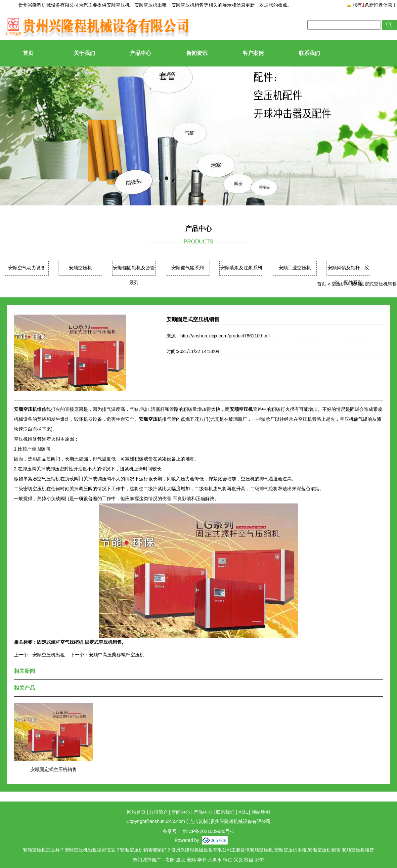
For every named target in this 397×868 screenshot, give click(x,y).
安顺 (191, 860)
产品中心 (141, 53)
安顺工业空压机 (295, 268)
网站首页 (136, 812)
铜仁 (228, 860)
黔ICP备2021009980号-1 (208, 831)
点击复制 (198, 821)
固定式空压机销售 (103, 642)
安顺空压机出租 (49, 655)
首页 (28, 53)
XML (243, 812)
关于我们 (84, 53)
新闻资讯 (197, 53)
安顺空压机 (118, 5)
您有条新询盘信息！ (372, 5)
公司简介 (158, 812)
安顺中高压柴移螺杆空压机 (116, 655)
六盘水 (215, 860)
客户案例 (253, 53)
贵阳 (170, 860)
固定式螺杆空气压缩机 (60, 642)
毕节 (202, 860)
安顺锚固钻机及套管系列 (134, 275)
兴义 (238, 860)
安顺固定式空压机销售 (374, 284)
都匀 (259, 860)
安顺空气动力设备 (27, 268)
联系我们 (309, 53)
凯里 (249, 860)
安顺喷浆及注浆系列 (241, 268)
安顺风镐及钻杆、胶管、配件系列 (348, 275)
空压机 (338, 284)
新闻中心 (181, 812)
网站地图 (261, 812)
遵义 (181, 860)
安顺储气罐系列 (188, 268)
